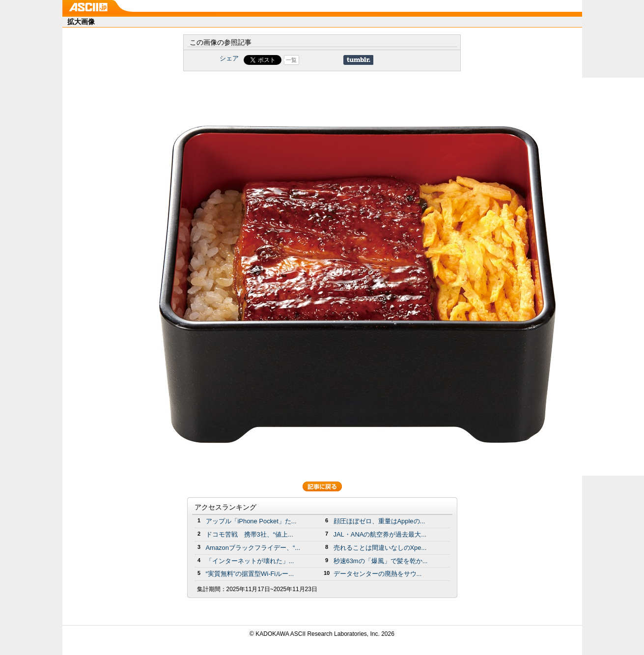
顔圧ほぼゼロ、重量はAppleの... (379, 521)
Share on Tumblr (358, 60)
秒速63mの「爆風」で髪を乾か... (381, 561)
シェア (229, 58)
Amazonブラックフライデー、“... (253, 548)
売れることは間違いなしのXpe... (380, 548)
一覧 (291, 60)
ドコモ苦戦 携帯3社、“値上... (250, 534)
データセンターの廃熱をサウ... (378, 574)
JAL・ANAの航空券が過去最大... (380, 534)
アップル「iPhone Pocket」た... (251, 521)
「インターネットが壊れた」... (250, 561)
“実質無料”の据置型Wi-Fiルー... (250, 574)
